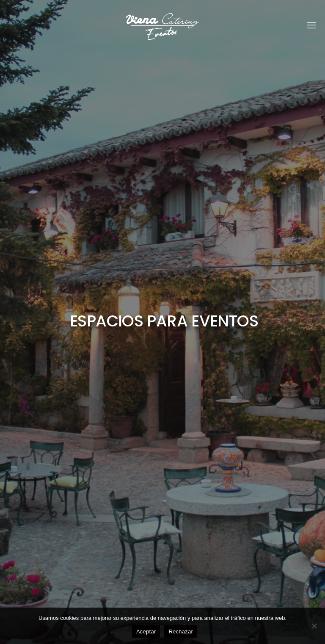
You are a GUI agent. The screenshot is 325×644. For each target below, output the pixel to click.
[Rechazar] (314, 626)
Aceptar (146, 632)
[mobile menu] (311, 25)
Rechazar (181, 632)
